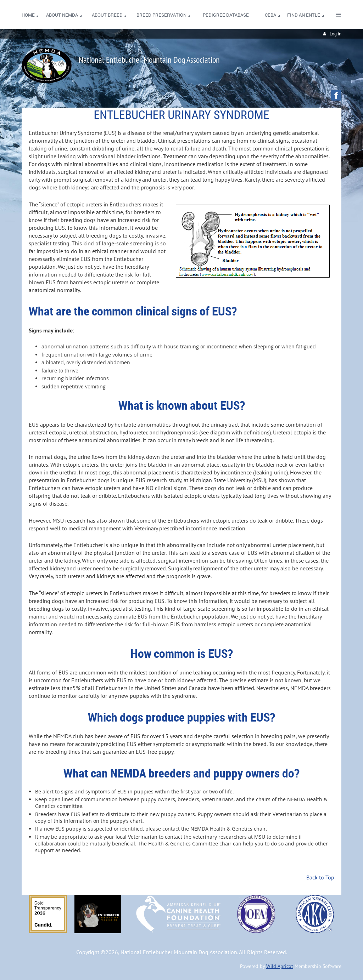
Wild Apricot (280, 966)
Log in (336, 34)
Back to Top (320, 877)
